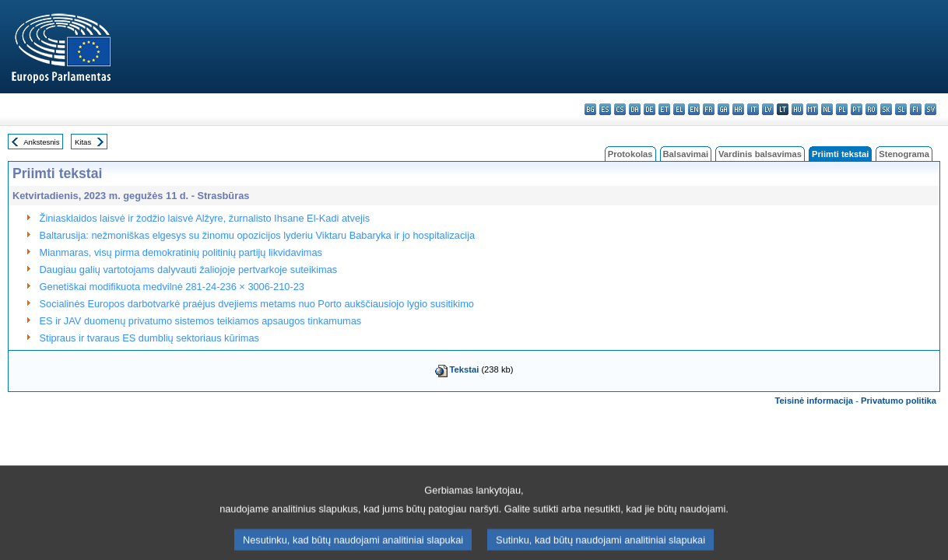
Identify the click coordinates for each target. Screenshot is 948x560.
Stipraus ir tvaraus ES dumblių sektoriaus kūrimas (149, 338)
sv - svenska (930, 109)
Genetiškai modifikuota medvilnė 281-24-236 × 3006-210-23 (172, 287)
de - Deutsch (650, 109)
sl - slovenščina (901, 109)
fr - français (709, 109)
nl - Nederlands (827, 109)
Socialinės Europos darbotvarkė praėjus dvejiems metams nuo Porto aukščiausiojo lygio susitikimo (257, 304)
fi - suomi (916, 109)
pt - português (857, 109)
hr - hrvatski (738, 109)
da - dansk (635, 109)
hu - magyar (797, 109)
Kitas (83, 142)
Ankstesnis (41, 142)
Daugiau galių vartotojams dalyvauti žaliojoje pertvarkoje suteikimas (189, 269)
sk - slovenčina (886, 109)
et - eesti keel (664, 109)
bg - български (590, 109)
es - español (605, 109)
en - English (694, 109)
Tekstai (465, 369)
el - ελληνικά (679, 109)
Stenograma (904, 154)
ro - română (871, 109)
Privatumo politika (899, 401)
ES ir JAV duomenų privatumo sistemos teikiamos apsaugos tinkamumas (201, 321)
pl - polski (842, 109)
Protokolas (630, 154)
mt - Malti (812, 109)
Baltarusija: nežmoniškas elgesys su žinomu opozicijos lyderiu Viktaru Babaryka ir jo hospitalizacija (258, 235)
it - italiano (753, 109)
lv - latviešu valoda (768, 109)
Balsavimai (686, 154)
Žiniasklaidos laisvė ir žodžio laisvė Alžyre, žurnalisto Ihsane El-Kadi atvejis (205, 218)
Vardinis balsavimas (760, 154)
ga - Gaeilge (723, 109)
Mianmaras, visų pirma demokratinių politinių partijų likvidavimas (181, 252)
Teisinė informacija (815, 401)
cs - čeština (620, 109)
